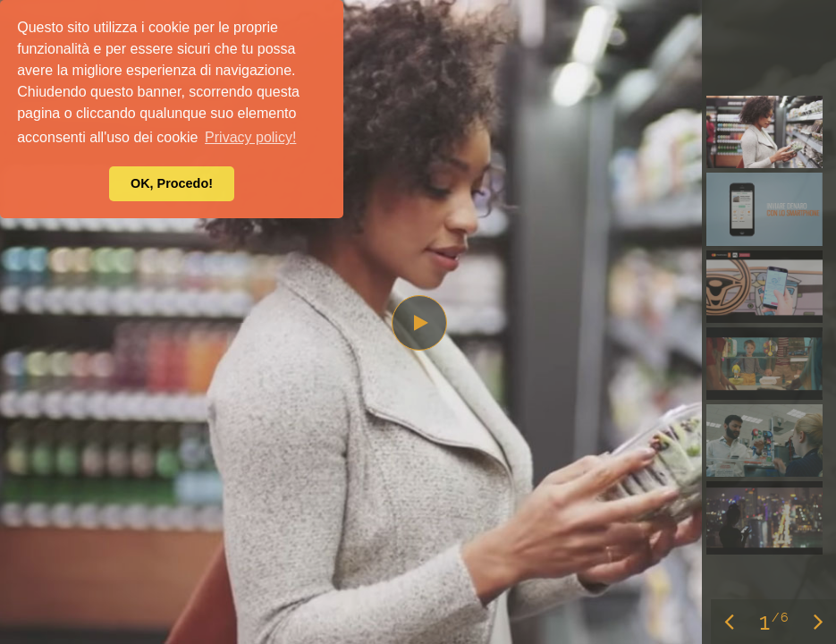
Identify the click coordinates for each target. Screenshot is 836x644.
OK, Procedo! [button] (172, 183)
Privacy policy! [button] (250, 137)
